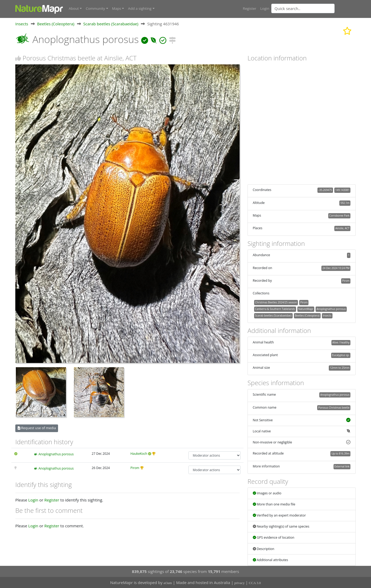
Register (249, 8)
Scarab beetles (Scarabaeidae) (111, 23)
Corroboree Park (339, 215)
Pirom (135, 468)
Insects (22, 23)
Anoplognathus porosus (56, 454)
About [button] (74, 8)
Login (265, 8)
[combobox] (313, 8)
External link (342, 466)
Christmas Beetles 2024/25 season (276, 302)
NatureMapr (306, 309)
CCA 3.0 (255, 583)
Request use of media (37, 428)
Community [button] (95, 8)
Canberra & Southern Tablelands (275, 309)
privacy (239, 583)
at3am (168, 583)
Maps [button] (117, 8)
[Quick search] (303, 8)
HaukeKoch (139, 453)
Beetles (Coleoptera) (56, 23)
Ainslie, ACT (342, 228)
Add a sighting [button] (140, 8)
